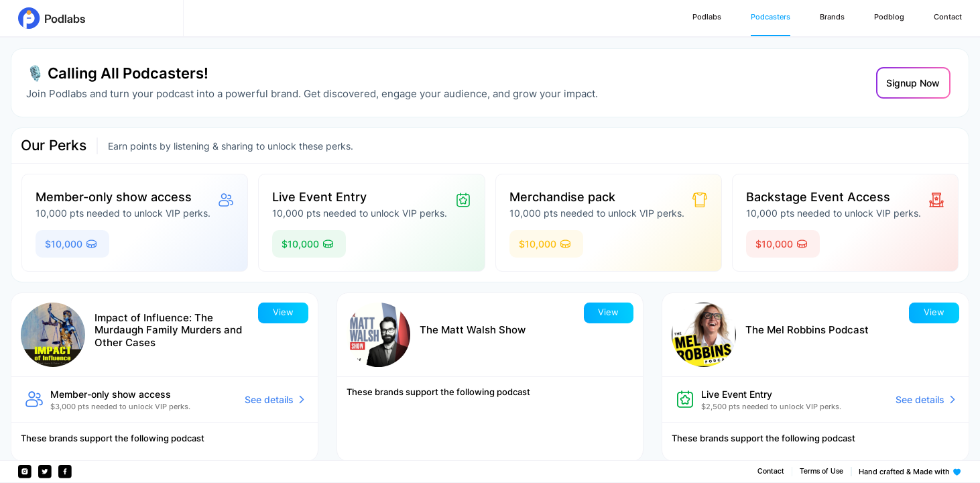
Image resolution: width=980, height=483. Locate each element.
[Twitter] (45, 472)
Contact (771, 471)
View (283, 312)
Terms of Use (821, 471)
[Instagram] (25, 472)
